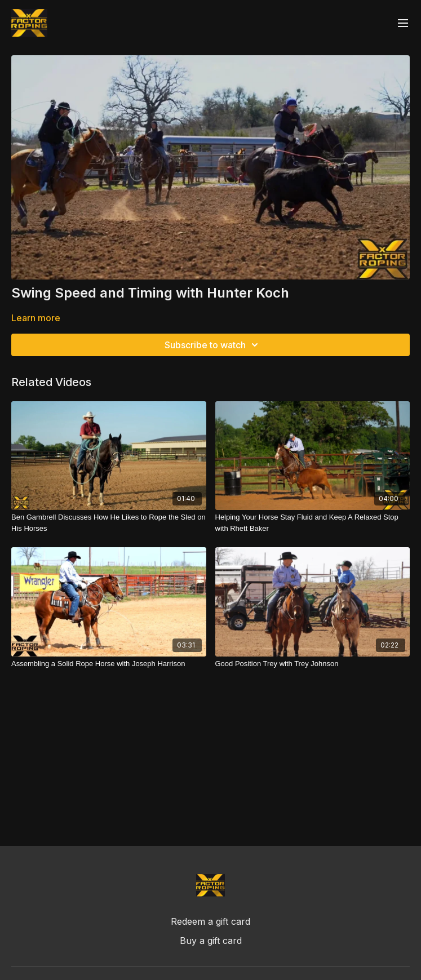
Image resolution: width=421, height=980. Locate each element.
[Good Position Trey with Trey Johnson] (313, 664)
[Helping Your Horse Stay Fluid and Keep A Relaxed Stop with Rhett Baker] (313, 523)
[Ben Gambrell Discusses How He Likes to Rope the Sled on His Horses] (109, 523)
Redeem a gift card (210, 921)
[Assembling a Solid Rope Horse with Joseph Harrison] (109, 664)
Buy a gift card (211, 941)
